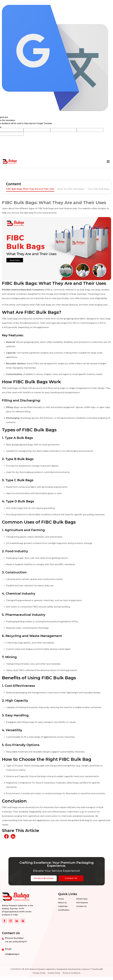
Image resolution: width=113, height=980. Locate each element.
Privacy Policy (39, 973)
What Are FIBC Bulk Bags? (71, 189)
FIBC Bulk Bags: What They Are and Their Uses (30, 189)
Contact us (81, 906)
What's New (82, 899)
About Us (62, 903)
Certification (64, 910)
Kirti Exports (82, 903)
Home (61, 899)
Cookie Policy (54, 973)
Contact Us (71, 878)
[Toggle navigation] (108, 162)
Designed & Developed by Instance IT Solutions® (80, 969)
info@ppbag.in (12, 954)
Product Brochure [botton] (44, 878)
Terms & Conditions (71, 973)
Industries (63, 906)
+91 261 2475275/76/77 (16, 942)
